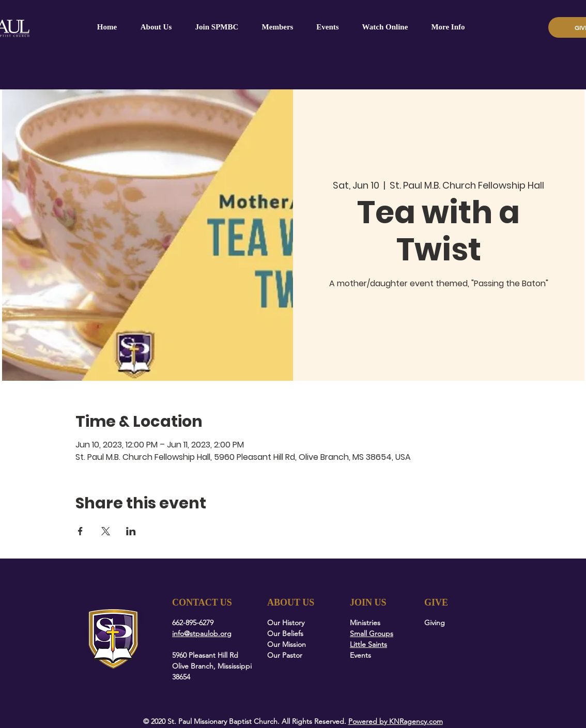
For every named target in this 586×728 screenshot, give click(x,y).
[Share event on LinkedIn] (131, 531)
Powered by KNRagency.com (396, 721)
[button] (277, 27)
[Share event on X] (106, 531)
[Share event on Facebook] (80, 531)
